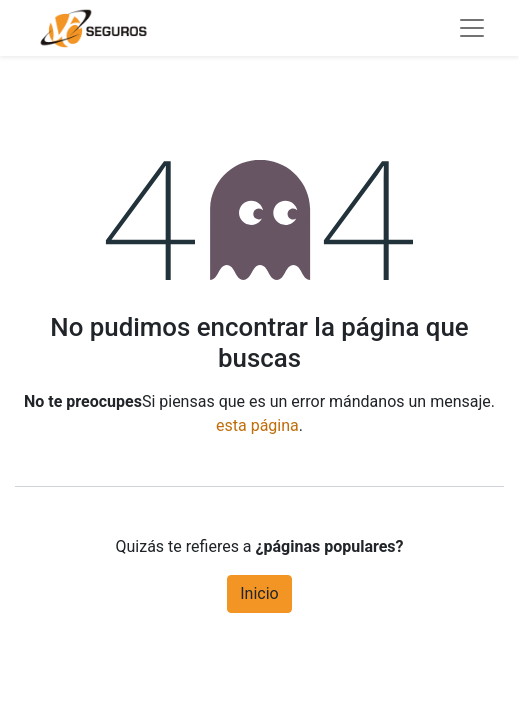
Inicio (259, 593)
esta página (257, 425)
